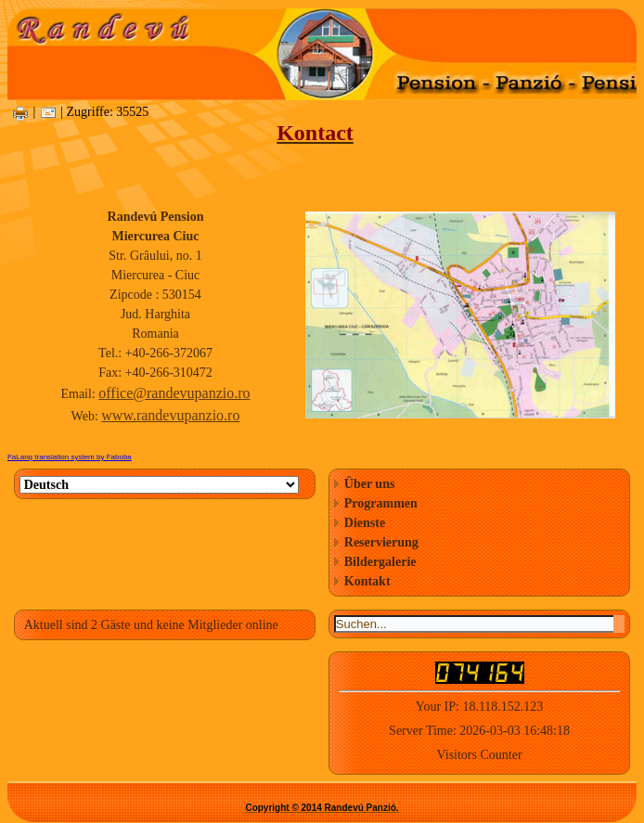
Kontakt (367, 581)
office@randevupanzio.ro (174, 393)
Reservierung (381, 542)
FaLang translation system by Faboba (70, 457)
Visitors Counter (479, 755)
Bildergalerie (380, 562)
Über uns (370, 484)
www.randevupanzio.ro (170, 415)
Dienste (365, 523)
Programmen (381, 503)
